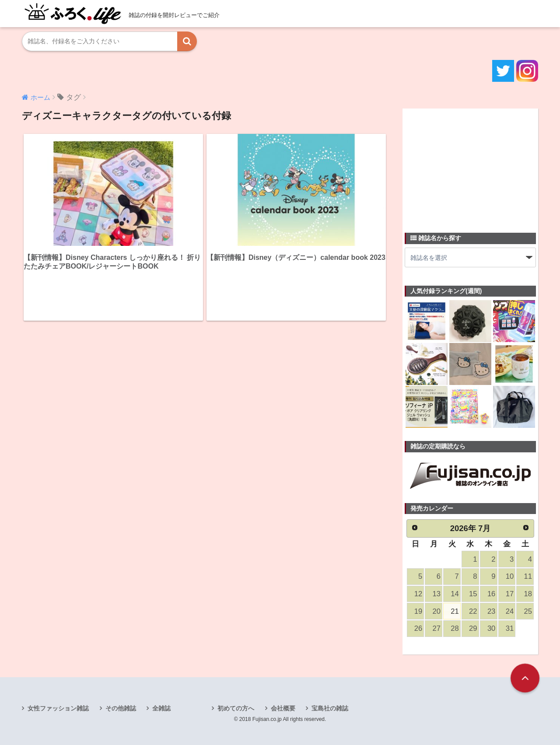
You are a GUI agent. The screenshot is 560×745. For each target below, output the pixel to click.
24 (510, 611)
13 (437, 594)
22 (473, 611)
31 (510, 628)
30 (491, 628)
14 (455, 594)
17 (510, 594)
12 (418, 594)
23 (491, 611)
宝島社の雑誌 (330, 708)
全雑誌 (161, 708)
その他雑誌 (121, 708)
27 (437, 628)
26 (418, 628)
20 (437, 611)
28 (455, 628)
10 (510, 576)
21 (455, 611)
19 (418, 611)
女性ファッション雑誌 (58, 708)
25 (528, 611)
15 (473, 594)
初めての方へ (236, 708)
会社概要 (283, 708)
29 (473, 628)
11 (528, 576)
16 (491, 594)
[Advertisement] (470, 165)
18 (528, 594)
